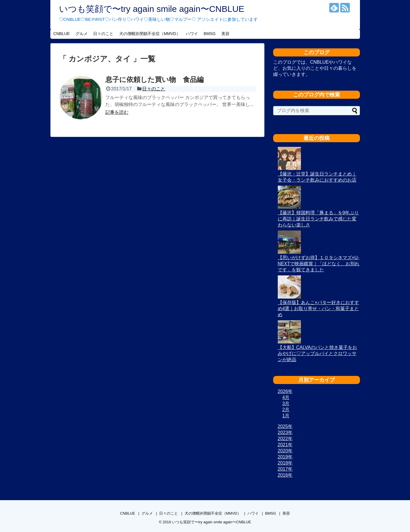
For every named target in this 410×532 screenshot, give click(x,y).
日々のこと (103, 34)
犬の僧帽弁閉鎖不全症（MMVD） (150, 34)
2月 (286, 410)
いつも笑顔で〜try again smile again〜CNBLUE (152, 9)
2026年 (285, 391)
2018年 (285, 463)
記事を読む (117, 112)
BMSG (210, 34)
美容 (225, 34)
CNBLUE (61, 34)
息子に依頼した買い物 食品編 (155, 79)
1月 (286, 416)
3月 (286, 404)
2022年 (285, 439)
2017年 (285, 469)
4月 (286, 397)
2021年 (285, 445)
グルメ (82, 34)
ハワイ (192, 34)
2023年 (285, 433)
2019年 (285, 457)
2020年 (285, 451)
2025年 (285, 426)
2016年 (285, 475)
